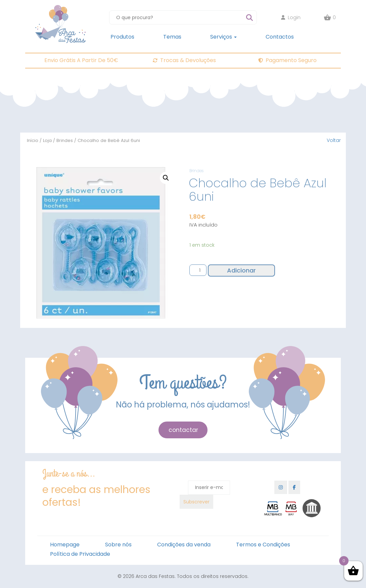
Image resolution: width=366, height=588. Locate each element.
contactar (183, 430)
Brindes (65, 140)
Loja (47, 140)
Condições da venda (184, 545)
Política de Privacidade (80, 554)
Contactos (280, 37)
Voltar (334, 140)
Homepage (65, 545)
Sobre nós (118, 545)
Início (33, 140)
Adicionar (241, 270)
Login (291, 17)
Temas (172, 37)
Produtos (122, 37)
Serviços (223, 37)
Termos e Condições (263, 545)
